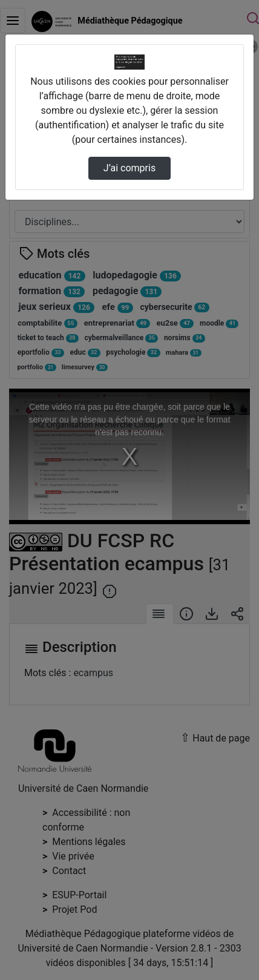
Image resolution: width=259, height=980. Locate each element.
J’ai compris (129, 168)
